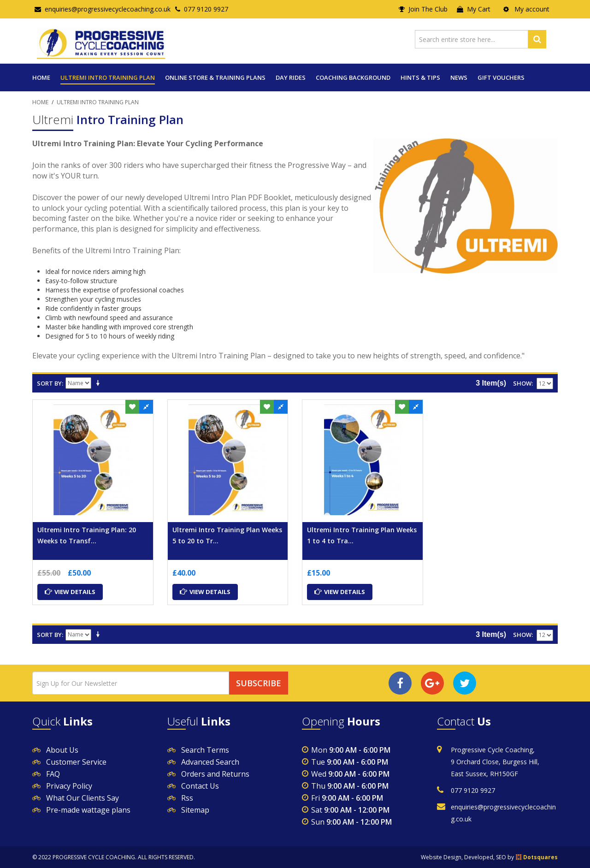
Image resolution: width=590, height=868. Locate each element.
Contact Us (200, 786)
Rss (187, 798)
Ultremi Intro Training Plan (108, 77)
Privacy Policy (69, 786)
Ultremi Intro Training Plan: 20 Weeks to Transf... (87, 535)
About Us (62, 750)
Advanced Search (210, 762)
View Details (70, 592)
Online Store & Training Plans (215, 77)
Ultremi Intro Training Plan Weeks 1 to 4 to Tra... (362, 535)
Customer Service (76, 762)
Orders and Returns (215, 774)
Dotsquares (540, 857)
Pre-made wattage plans (88, 810)
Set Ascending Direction (100, 383)
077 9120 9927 (202, 9)
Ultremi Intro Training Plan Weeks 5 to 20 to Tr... (227, 535)
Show (522, 383)
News (459, 77)
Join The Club (423, 9)
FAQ (53, 774)
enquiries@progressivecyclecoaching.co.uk (103, 9)
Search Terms (205, 750)
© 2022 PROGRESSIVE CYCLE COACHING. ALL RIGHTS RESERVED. (114, 857)
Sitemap (195, 810)
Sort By (49, 383)
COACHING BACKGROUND (353, 77)
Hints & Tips (420, 77)
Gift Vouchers (501, 77)
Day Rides (291, 77)
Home (41, 77)
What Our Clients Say (83, 798)
